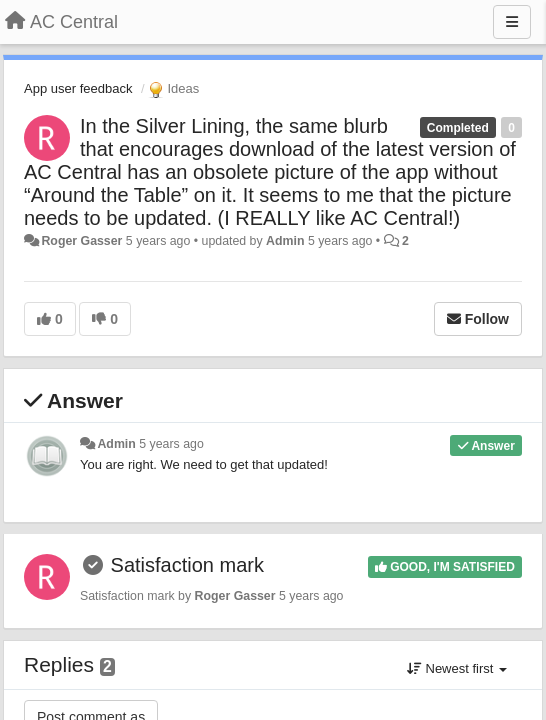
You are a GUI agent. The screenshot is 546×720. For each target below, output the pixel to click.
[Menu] (512, 22)
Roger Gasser (81, 241)
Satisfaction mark (187, 565)
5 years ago (171, 444)
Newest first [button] (457, 668)
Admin (285, 241)
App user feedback (78, 88)
